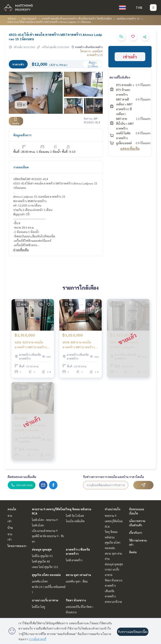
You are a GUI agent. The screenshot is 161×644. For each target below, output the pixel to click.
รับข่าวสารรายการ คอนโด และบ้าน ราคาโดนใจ (114, 477)
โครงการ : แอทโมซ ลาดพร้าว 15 (92, 53)
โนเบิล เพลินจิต (75, 521)
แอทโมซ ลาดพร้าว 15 (128, 18)
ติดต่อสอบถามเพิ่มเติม (22, 477)
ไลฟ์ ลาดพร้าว (74, 560)
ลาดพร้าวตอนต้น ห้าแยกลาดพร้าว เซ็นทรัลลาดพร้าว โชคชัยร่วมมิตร (77, 18)
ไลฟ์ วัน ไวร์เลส (75, 516)
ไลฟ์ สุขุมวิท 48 (41, 561)
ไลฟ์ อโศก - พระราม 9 (45, 520)
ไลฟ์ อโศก (38, 525)
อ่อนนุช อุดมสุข (42, 549)
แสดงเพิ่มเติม (130, 149)
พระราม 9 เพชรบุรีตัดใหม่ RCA (114, 521)
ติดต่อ (133, 552)
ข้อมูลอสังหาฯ (22, 135)
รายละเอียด (21, 167)
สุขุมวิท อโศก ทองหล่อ (46, 575)
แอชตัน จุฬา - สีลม (77, 581)
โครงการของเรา (17, 546)
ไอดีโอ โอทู (38, 607)
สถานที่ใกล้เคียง (120, 77)
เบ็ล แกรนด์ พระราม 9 (45, 531)
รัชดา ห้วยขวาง (76, 600)
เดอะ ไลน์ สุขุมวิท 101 (45, 567)
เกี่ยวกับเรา (136, 533)
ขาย (10, 516)
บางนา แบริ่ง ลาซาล (45, 600)
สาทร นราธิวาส (113, 602)
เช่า (10, 521)
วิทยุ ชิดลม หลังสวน (79, 509)
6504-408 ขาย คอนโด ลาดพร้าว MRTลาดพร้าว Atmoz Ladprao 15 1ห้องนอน (79, 345)
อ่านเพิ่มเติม (21, 250)
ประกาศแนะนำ (29, 18)
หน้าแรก (12, 18)
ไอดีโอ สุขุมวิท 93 (42, 556)
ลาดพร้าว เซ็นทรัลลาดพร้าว (110, 591)
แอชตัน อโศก (40, 581)
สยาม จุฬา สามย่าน (78, 575)
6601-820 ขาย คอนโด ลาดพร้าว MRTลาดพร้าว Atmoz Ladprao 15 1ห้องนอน (31, 345)
